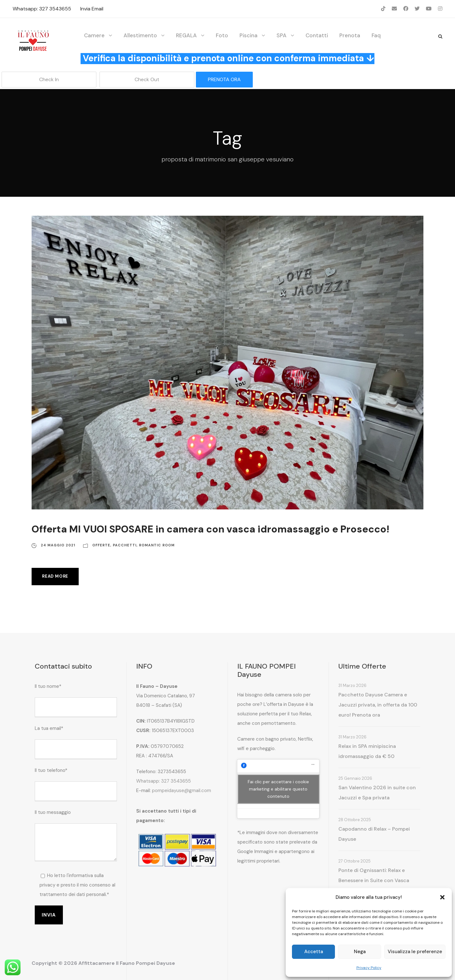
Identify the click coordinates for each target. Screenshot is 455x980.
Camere (94, 35)
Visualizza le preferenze (415, 952)
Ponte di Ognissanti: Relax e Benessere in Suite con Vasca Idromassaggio (374, 880)
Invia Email (92, 9)
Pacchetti (125, 545)
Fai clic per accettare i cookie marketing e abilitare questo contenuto (278, 789)
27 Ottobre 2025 (355, 861)
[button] (442, 897)
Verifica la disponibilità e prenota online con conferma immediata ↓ (229, 58)
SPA (282, 35)
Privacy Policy (369, 968)
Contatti (317, 35)
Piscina (249, 35)
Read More (55, 576)
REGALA (186, 35)
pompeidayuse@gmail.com (182, 791)
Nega (360, 952)
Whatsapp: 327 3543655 (42, 9)
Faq (376, 35)
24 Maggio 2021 (58, 545)
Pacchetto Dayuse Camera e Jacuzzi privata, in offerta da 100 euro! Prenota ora (378, 705)
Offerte (101, 545)
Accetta (314, 952)
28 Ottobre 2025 (355, 820)
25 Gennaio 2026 (355, 778)
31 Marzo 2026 (352, 685)
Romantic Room (157, 545)
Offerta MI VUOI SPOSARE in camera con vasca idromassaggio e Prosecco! (210, 529)
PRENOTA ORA (224, 79)
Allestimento (140, 35)
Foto (222, 35)
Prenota (350, 35)
